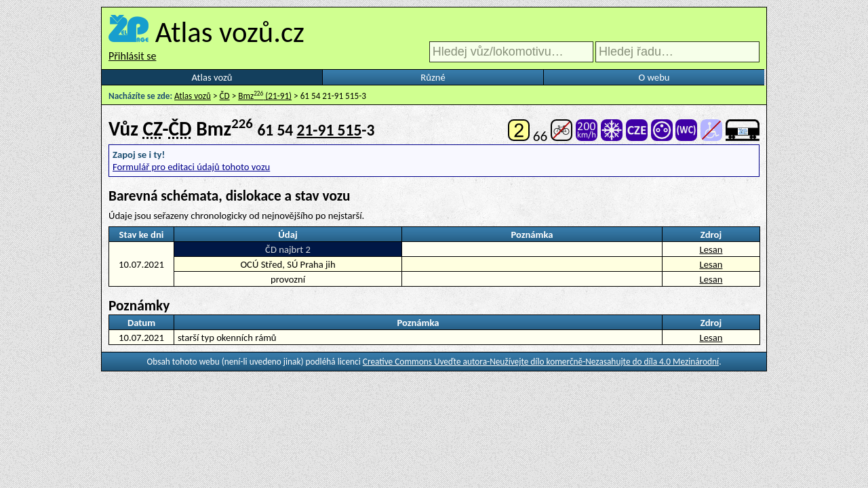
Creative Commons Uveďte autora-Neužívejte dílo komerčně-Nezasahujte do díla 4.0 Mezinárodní (541, 362)
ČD (225, 96)
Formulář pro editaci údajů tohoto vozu (191, 167)
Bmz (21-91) (265, 96)
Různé (433, 77)
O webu (654, 77)
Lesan (711, 249)
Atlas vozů (212, 77)
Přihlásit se (132, 56)
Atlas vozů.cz (230, 32)
